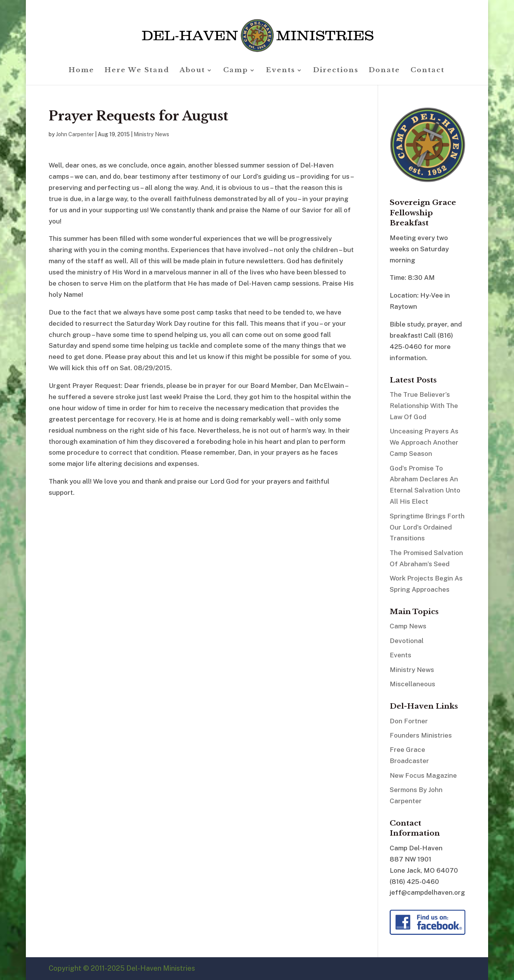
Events (281, 71)
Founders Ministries (421, 735)
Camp (236, 71)
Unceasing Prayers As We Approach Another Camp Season (424, 442)
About (192, 71)
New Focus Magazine (423, 775)
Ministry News (151, 134)
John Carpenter (75, 134)
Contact (427, 71)
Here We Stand (137, 71)
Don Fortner (409, 721)
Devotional (407, 641)
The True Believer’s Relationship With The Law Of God (424, 406)
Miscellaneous (412, 684)
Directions (336, 71)
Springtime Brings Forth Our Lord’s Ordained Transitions (427, 527)
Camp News (408, 626)
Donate (384, 71)
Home (81, 71)
